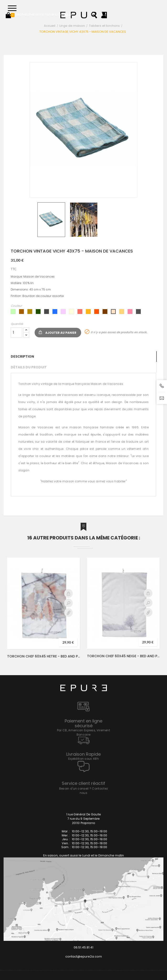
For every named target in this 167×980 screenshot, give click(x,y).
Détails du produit (29, 367)
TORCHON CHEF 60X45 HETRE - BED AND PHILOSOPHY (44, 656)
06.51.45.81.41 (83, 947)
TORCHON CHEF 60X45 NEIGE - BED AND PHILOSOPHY (123, 656)
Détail (68, 613)
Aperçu (68, 603)
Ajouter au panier (61, 333)
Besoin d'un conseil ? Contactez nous (83, 791)
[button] (8, 15)
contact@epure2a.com (84, 956)
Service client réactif (83, 783)
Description (22, 356)
